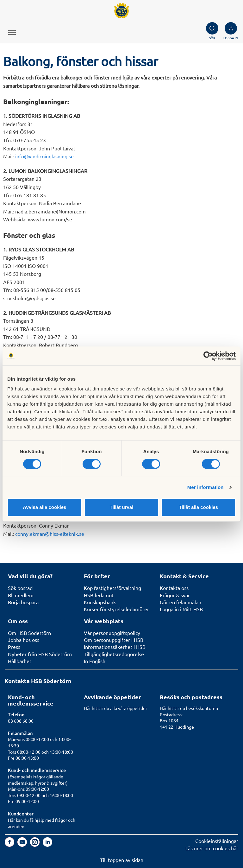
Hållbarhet (20, 661)
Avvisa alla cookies (44, 507)
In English (95, 661)
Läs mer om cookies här (212, 848)
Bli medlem (21, 595)
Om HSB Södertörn (29, 633)
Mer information (206, 487)
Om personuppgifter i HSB (114, 640)
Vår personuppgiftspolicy (112, 633)
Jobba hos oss (24, 640)
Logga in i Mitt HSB (181, 609)
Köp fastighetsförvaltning (112, 588)
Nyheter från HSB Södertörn (40, 654)
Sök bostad (20, 588)
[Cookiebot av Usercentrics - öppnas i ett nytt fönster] (208, 356)
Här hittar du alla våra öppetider (115, 708)
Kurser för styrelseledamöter (116, 609)
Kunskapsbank (100, 602)
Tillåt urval (122, 507)
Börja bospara (23, 602)
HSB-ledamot (99, 595)
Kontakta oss (174, 588)
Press (14, 647)
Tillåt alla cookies (198, 507)
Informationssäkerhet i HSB (115, 647)
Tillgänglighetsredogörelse (114, 654)
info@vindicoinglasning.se (44, 156)
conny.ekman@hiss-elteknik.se (50, 534)
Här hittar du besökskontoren (189, 708)
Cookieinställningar (217, 841)
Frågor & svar (175, 595)
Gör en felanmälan (181, 602)
